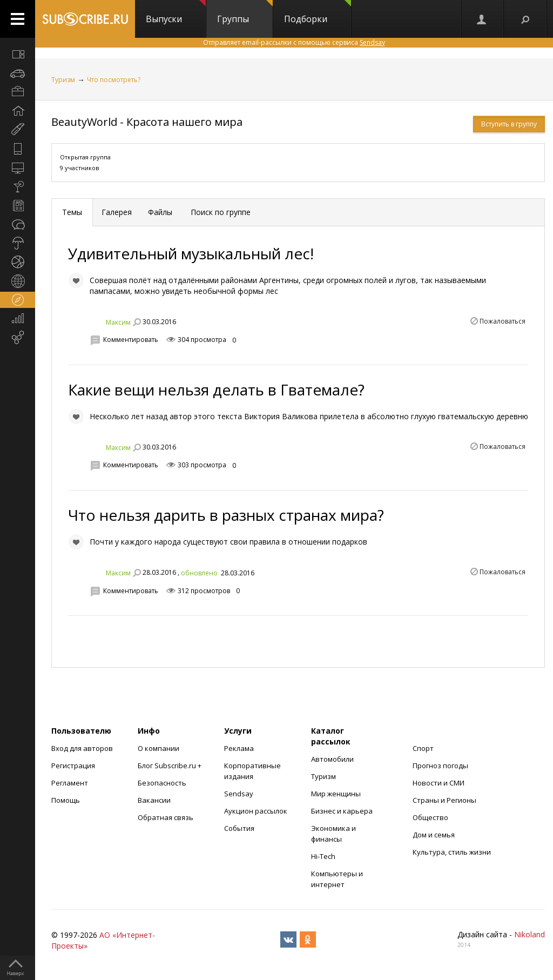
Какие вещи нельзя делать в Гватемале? (216, 390)
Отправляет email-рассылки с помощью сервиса (294, 42)
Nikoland (530, 934)
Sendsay (239, 794)
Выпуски (176, 12)
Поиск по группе (220, 212)
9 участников (79, 168)
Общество (430, 817)
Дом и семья (434, 835)
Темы (72, 212)
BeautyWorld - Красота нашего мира (147, 122)
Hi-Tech (323, 856)
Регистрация (73, 766)
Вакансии (154, 800)
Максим (118, 322)
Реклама (239, 748)
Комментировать (131, 340)
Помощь (66, 800)
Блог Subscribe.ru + (170, 766)
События (239, 828)
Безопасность (162, 783)
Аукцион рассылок (256, 811)
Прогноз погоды (440, 766)
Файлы (160, 212)
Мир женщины (336, 794)
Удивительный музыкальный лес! (191, 253)
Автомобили (332, 759)
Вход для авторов (82, 748)
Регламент (70, 783)
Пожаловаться (503, 321)
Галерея (117, 212)
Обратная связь (166, 817)
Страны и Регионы (444, 800)
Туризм (63, 80)
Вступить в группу (509, 124)
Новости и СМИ (439, 783)
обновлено (199, 573)
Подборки (318, 12)
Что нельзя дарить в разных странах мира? (226, 515)
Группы (245, 12)
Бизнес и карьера (342, 811)
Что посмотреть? (114, 80)
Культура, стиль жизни (452, 852)
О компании (159, 748)
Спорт (423, 748)
